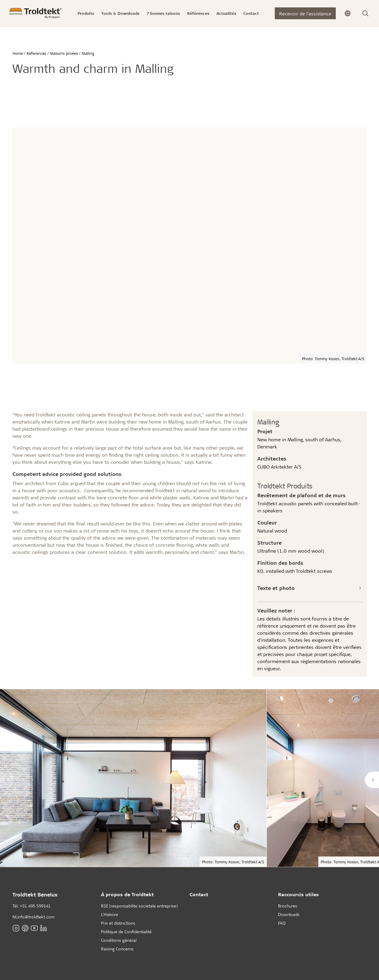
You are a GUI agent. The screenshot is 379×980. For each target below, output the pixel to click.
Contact (199, 894)
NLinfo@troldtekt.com (33, 917)
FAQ (282, 923)
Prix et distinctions (118, 923)
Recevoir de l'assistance (305, 13)
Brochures (288, 906)
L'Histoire (110, 914)
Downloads (289, 914)
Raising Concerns (117, 949)
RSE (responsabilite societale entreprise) (139, 906)
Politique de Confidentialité (126, 932)
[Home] (36, 13)
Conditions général (119, 940)
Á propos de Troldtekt (127, 894)
